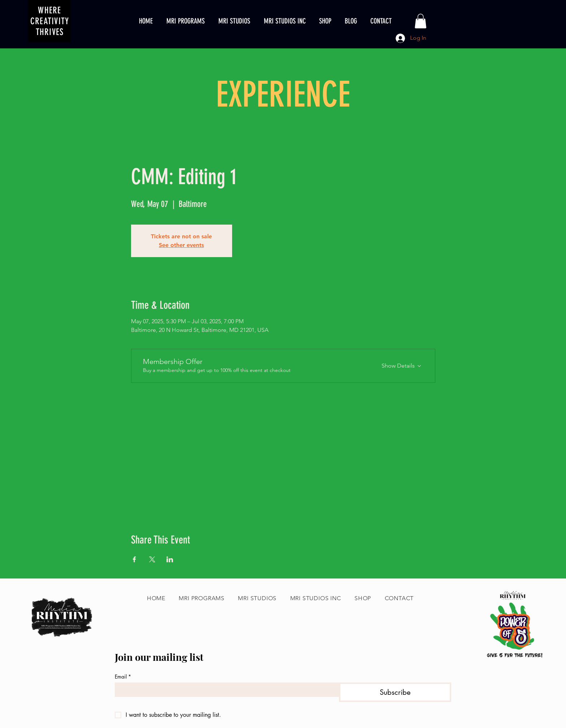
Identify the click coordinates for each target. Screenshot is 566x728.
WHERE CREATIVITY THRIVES (50, 21)
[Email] (225, 690)
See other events (181, 245)
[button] (421, 21)
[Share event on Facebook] (134, 559)
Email (123, 677)
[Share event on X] (152, 559)
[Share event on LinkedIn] (170, 559)
